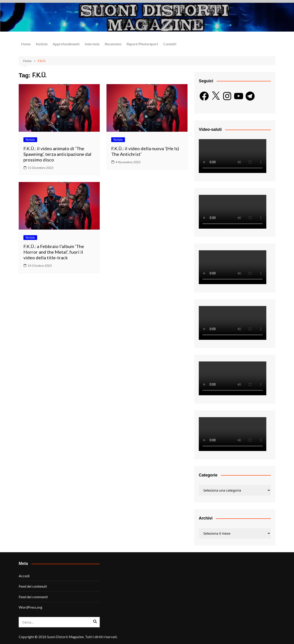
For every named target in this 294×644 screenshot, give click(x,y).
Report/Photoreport (142, 44)
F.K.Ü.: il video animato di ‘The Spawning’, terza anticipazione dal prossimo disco (57, 154)
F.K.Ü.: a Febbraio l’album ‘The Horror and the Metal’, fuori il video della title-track (54, 252)
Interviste (92, 44)
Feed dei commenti (33, 597)
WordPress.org (31, 607)
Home (26, 44)
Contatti (170, 44)
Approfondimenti (66, 44)
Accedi (24, 576)
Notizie (42, 44)
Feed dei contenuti (33, 586)
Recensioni (113, 44)
